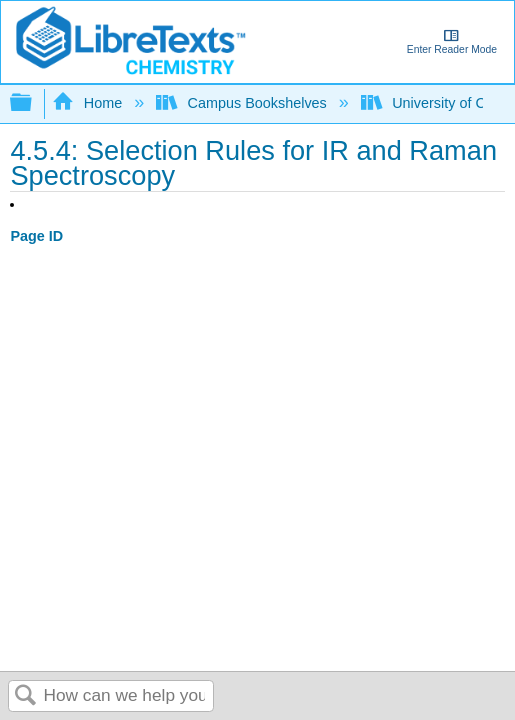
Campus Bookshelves (243, 103)
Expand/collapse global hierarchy (34, 103)
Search (26, 696)
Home (89, 103)
